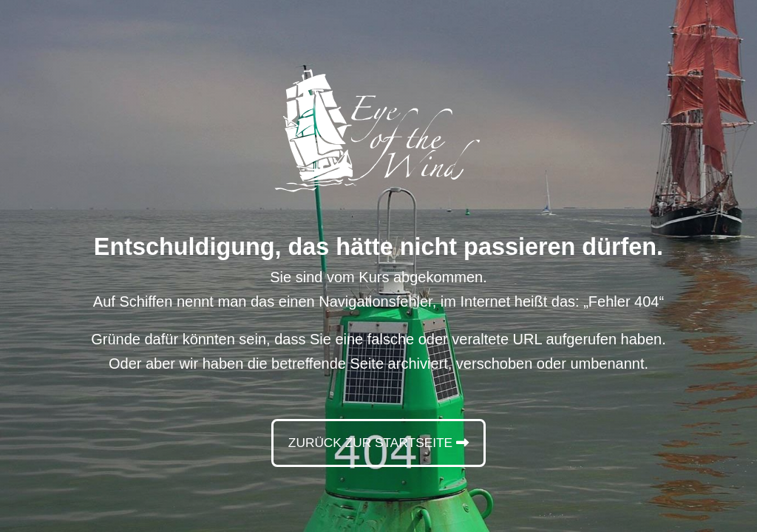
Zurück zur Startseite (369, 443)
